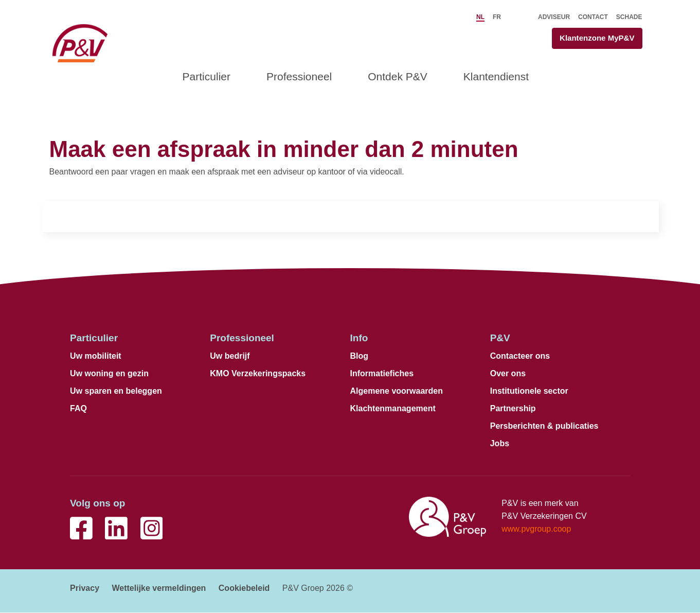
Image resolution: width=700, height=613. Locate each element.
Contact (593, 17)
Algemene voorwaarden (397, 391)
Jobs (500, 444)
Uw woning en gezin (109, 374)
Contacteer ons (520, 356)
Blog (360, 356)
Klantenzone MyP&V (595, 38)
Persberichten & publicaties (544, 426)
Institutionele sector (529, 391)
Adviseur (554, 17)
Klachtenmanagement (393, 409)
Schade (629, 17)
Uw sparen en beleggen (116, 391)
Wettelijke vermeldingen (159, 589)
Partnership (513, 409)
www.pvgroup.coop (536, 529)
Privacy (85, 589)
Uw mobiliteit (96, 356)
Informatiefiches (382, 374)
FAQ (78, 409)
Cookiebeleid (244, 589)
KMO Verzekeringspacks (258, 374)
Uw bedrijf (230, 356)
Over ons (508, 374)
